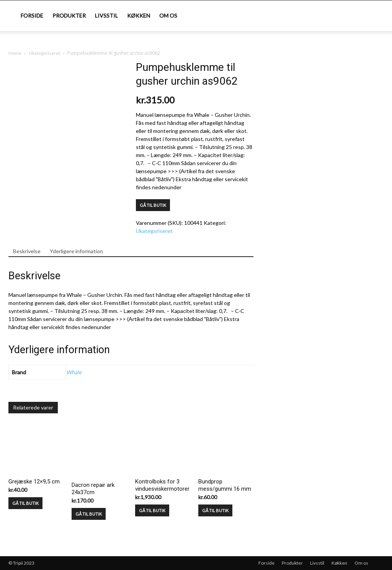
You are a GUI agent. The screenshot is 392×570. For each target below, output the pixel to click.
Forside (32, 16)
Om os (168, 16)
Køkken (139, 16)
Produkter (69, 16)
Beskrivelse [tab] (27, 251)
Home (15, 53)
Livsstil (106, 16)
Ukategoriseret (44, 53)
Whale (74, 372)
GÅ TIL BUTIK (153, 205)
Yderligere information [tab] (76, 251)
